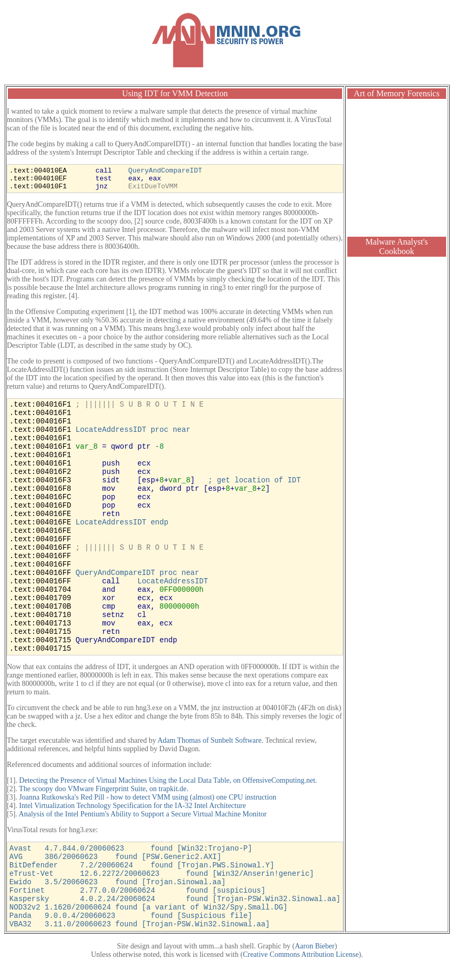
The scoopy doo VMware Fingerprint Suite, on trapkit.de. (104, 789)
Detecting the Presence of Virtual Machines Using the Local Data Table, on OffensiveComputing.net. (168, 780)
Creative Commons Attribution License (301, 954)
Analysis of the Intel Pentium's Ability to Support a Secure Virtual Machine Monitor (143, 814)
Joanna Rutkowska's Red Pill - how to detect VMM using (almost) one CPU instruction (148, 797)
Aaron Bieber (315, 946)
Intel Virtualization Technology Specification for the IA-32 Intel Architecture (132, 806)
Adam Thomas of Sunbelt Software (210, 740)
